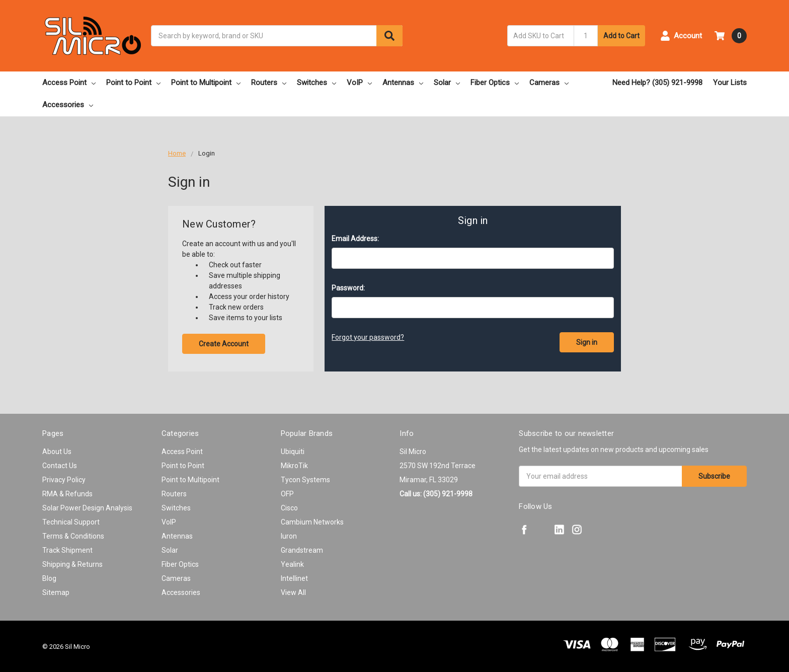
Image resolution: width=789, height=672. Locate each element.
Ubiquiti (293, 452)
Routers (269, 83)
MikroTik (294, 466)
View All (293, 592)
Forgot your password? (368, 337)
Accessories (68, 105)
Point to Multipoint (206, 83)
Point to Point (133, 83)
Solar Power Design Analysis (87, 508)
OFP (287, 494)
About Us (57, 452)
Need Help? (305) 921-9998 (657, 83)
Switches (317, 83)
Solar (447, 83)
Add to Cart (621, 36)
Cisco (289, 508)
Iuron (289, 536)
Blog (49, 578)
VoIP (359, 83)
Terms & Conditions (73, 536)
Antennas (403, 83)
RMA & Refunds (67, 494)
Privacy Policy (64, 480)
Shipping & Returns (72, 564)
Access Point (69, 83)
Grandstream (302, 550)
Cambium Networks (312, 522)
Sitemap (56, 592)
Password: (348, 288)
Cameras (549, 83)
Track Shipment (67, 550)
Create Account (224, 344)
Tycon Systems (305, 480)
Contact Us (60, 466)
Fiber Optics (495, 83)
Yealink (292, 564)
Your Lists (730, 83)
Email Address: (355, 239)
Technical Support (71, 522)
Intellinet (294, 578)
